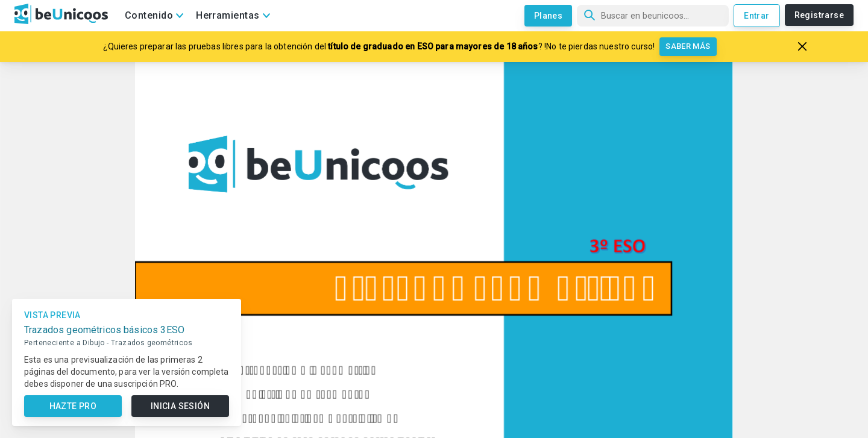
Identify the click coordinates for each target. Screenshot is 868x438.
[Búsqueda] (653, 16)
